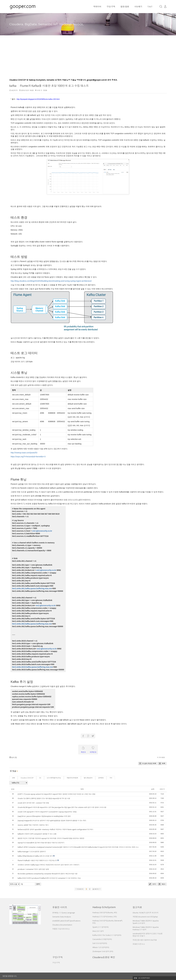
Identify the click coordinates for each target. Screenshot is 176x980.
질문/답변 (125, 7)
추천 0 (83, 749)
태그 (161, 884)
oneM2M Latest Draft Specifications (66, 921)
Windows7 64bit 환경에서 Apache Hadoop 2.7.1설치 (146, 928)
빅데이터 (97, 7)
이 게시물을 (161, 757)
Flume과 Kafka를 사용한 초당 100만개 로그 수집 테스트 (54, 86)
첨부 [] (13, 757)
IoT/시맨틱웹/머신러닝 (54, 778)
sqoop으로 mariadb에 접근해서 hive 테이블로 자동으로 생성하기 (41, 843)
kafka (13, 86)
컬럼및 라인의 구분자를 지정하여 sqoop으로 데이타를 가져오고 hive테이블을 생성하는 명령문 (51, 838)
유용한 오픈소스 (139, 944)
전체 (13, 778)
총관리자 (14, 90)
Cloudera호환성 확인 (104, 957)
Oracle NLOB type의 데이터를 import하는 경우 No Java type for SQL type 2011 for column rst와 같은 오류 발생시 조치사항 (62, 807)
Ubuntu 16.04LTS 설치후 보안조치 (146, 913)
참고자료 (137, 907)
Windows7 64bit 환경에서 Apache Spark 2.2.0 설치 (146, 922)
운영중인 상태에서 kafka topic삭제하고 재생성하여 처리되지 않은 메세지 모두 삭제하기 (49, 865)
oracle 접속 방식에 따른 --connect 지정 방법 (33, 803)
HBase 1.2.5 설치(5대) (101, 947)
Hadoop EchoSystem (104, 907)
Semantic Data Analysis (62, 917)
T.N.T (150, 7)
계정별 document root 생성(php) (145, 917)
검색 (38, 884)
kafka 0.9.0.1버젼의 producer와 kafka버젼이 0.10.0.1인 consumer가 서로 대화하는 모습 (49, 878)
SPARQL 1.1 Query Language (64, 913)
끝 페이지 (97, 889)
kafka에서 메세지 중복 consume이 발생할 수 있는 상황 (37, 834)
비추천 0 (93, 749)
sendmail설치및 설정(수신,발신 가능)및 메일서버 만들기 (148, 935)
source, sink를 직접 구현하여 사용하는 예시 (33, 825)
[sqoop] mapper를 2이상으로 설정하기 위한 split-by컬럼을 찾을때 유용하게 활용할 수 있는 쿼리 (52, 821)
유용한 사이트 (60, 907)
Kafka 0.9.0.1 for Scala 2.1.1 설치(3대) (107, 935)
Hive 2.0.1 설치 (98, 931)
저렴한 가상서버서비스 (61, 929)
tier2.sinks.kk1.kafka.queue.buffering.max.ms (32, 588)
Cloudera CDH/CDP (27, 778)
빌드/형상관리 (88, 778)
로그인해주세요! (144, 978)
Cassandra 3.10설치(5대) (102, 939)
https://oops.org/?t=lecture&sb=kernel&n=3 (28, 457)
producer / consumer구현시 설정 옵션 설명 (33, 869)
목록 (162, 763)
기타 (111, 778)
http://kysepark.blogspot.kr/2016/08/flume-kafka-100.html (38, 99)
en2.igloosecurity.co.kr (42, 531)
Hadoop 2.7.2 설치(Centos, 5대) (105, 917)
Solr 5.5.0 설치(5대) (100, 943)
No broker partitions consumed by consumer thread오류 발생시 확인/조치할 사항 (48, 874)
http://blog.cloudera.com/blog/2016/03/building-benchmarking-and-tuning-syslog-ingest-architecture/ (51, 281)
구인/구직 (111, 7)
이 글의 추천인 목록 (147, 763)
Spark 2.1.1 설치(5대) (100, 927)
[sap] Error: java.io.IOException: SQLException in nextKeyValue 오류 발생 (44, 816)
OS (40, 778)
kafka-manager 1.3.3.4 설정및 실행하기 (32, 852)
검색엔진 (101, 778)
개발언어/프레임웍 (72, 778)
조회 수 (162, 789)
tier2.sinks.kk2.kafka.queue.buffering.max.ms (32, 624)
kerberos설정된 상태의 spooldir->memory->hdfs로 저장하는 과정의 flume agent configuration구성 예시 (55, 829)
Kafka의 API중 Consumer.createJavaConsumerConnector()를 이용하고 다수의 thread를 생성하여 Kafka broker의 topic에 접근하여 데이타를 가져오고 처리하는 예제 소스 (78, 847)
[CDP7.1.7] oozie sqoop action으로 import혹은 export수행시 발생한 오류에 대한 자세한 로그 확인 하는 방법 (57, 794)
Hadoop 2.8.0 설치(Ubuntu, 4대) (105, 912)
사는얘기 (138, 7)
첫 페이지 (79, 889)
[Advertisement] (88, 59)
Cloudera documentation (62, 925)
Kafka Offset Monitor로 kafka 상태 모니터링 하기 (35, 856)
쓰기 (152, 884)
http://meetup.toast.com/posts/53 (24, 453)
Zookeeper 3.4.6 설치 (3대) (103, 951)
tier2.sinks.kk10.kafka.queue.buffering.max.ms (32, 667)
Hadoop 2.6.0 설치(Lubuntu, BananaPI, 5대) (108, 922)
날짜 (153, 789)
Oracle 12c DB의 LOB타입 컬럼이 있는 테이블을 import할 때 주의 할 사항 (44, 798)
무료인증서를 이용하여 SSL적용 (145, 940)
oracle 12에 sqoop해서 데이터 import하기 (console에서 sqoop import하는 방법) (47, 812)
